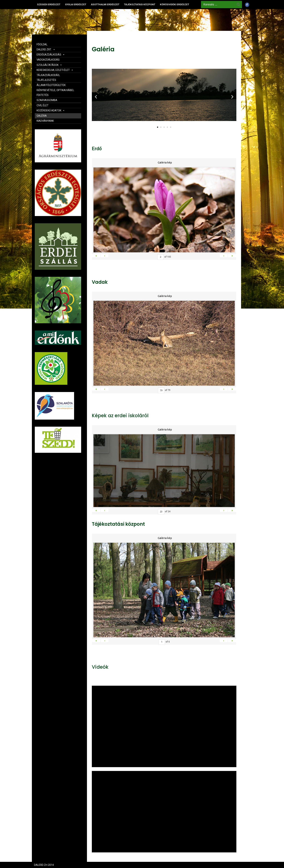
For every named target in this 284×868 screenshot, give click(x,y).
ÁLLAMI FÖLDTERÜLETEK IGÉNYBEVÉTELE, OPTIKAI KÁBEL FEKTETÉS (55, 90)
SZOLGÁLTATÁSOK (49, 65)
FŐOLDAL (42, 44)
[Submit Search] (238, 5)
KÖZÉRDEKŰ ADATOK (51, 110)
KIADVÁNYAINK (45, 121)
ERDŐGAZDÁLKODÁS (51, 55)
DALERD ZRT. (46, 50)
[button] (158, 127)
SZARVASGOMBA (47, 100)
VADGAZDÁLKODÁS (48, 60)
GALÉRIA (42, 116)
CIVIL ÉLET (43, 105)
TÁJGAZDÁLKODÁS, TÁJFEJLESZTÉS (48, 78)
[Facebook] (247, 5)
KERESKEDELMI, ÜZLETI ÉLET (55, 70)
